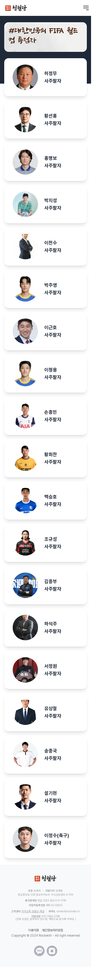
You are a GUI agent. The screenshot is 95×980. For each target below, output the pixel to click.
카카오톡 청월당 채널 (33, 911)
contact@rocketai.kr (68, 911)
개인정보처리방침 (53, 930)
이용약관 (34, 930)
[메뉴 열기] (86, 8)
